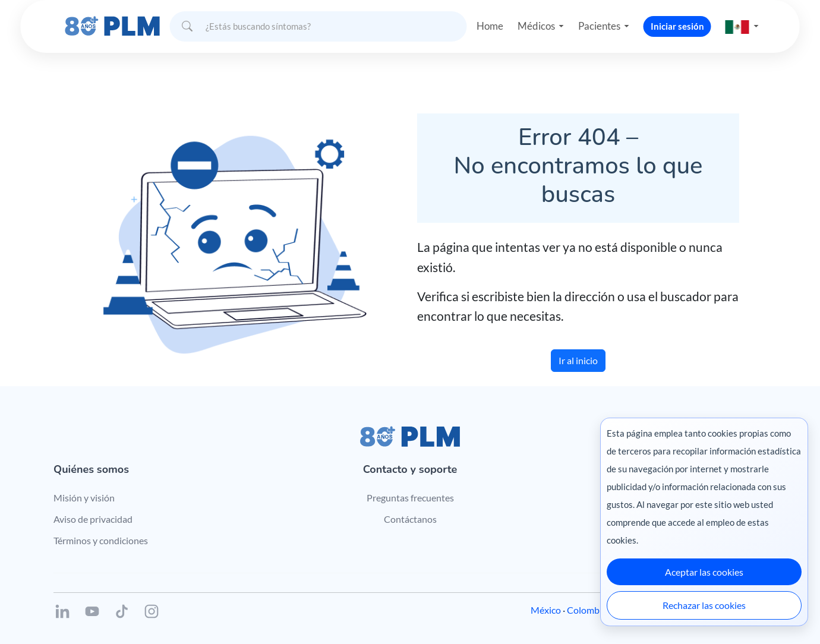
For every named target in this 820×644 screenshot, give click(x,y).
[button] (747, 20)
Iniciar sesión (682, 20)
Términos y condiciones (101, 540)
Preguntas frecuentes (410, 498)
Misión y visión (84, 498)
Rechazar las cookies (704, 605)
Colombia (587, 610)
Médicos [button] (534, 20)
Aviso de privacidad (93, 519)
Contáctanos (410, 519)
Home (485, 20)
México (546, 610)
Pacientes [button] (602, 20)
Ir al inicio (578, 360)
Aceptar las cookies (704, 572)
